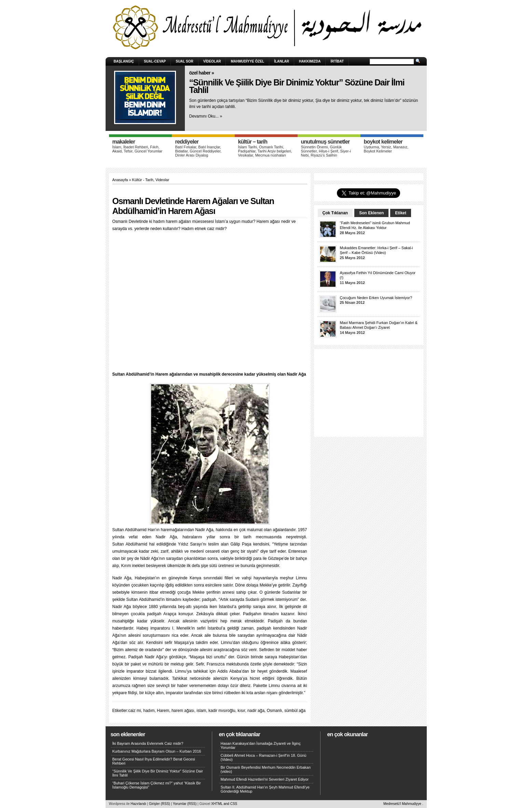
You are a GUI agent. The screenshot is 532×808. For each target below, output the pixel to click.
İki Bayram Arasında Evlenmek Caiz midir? (148, 743)
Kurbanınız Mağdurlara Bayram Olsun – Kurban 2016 (157, 751)
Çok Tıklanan (335, 213)
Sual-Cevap (155, 61)
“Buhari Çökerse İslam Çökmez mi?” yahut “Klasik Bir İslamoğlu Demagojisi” (157, 785)
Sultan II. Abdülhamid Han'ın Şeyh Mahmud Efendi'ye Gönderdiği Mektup (265, 789)
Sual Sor (185, 61)
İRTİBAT (337, 61)
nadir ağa (256, 711)
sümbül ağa (295, 711)
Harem (163, 711)
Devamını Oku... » (206, 116)
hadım (149, 711)
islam (201, 711)
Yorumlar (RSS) (185, 804)
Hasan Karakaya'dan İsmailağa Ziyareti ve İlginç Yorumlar (261, 745)
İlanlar (282, 61)
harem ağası (183, 711)
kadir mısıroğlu (222, 711)
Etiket (401, 213)
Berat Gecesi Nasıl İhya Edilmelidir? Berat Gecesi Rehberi (154, 761)
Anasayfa (120, 180)
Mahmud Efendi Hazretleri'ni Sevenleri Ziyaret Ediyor (265, 779)
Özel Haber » (202, 73)
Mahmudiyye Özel (247, 61)
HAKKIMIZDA (310, 61)
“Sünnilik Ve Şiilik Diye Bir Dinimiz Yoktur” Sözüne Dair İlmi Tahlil (297, 86)
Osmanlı (275, 711)
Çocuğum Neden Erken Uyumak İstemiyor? (376, 298)
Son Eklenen (371, 213)
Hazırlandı (138, 804)
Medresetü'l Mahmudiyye (402, 804)
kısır (241, 711)
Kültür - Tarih (143, 180)
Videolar (212, 61)
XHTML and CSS (224, 804)
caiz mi (134, 711)
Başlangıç (124, 61)
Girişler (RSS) (160, 804)
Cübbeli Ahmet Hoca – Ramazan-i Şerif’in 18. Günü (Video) (264, 757)
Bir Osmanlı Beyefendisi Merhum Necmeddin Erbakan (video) (266, 769)
